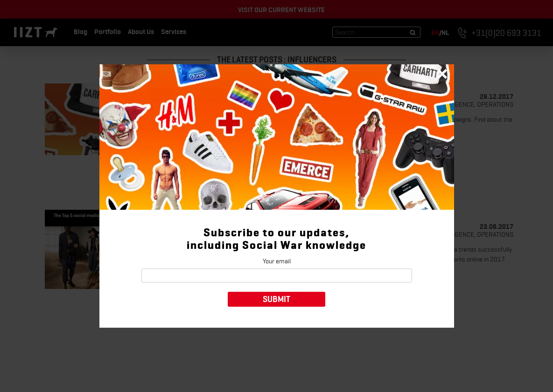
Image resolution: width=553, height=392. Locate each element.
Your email (277, 261)
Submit (276, 299)
